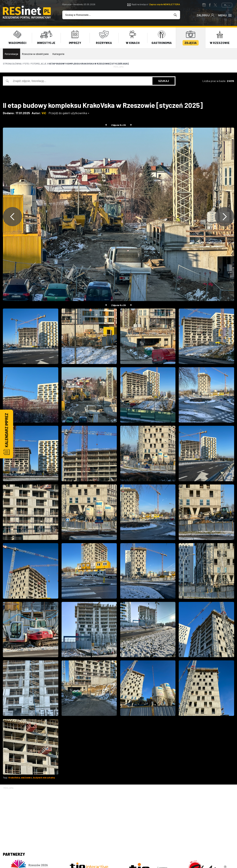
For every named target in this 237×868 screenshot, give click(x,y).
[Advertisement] (118, 814)
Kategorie (58, 51)
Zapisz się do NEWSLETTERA (165, 4)
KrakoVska (14, 775)
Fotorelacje (12, 51)
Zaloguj (205, 15)
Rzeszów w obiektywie (35, 51)
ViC (44, 110)
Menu (225, 15)
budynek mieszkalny (44, 775)
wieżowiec (26, 775)
